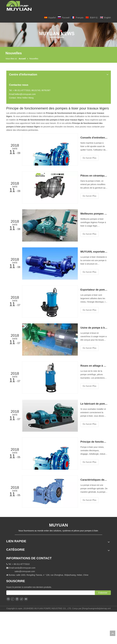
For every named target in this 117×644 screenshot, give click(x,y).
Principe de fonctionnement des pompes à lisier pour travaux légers (94, 442)
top (113, 633)
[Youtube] (26, 599)
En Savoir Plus (90, 158)
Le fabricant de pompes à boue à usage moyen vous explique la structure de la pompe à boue (94, 404)
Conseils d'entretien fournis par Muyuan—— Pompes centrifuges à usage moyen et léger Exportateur (94, 138)
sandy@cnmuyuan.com (25, 568)
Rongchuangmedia (91, 608)
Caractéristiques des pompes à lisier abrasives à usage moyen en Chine (94, 480)
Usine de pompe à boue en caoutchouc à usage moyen (94, 328)
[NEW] (59, 35)
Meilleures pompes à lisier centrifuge (94, 214)
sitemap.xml (105, 608)
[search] (53, 593)
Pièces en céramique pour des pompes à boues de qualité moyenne (94, 176)
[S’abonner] (103, 593)
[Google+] (13, 599)
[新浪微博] (21, 599)
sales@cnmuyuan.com (25, 571)
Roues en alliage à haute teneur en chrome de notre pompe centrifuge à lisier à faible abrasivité (94, 366)
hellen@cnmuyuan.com (25, 94)
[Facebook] (8, 599)
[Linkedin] (17, 599)
